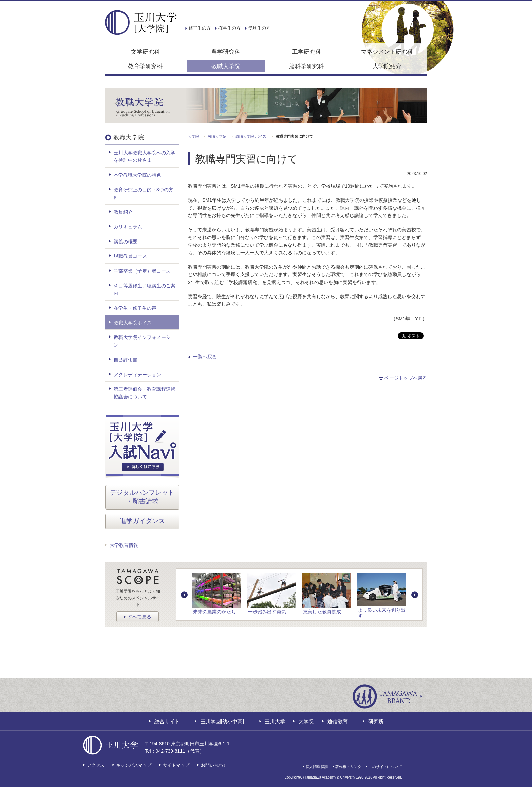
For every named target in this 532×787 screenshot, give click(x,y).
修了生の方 (200, 28)
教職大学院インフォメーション (145, 341)
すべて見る (139, 617)
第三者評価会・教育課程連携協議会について (145, 393)
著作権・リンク (348, 767)
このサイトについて (385, 767)
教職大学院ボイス (133, 323)
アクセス (96, 765)
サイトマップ (176, 765)
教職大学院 (226, 66)
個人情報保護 (317, 767)
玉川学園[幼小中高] (222, 721)
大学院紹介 (387, 66)
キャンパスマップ (134, 765)
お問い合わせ (214, 765)
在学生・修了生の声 (135, 308)
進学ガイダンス (142, 521)
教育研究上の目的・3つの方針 (144, 193)
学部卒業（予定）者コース (142, 271)
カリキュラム (128, 227)
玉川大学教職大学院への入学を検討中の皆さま (145, 156)
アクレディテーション (137, 375)
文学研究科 (145, 52)
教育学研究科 (145, 66)
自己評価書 (126, 360)
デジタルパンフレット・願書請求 (142, 497)
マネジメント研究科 (387, 52)
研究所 (376, 721)
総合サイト (167, 721)
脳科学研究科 (306, 66)
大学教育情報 (124, 545)
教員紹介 (123, 212)
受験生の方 (259, 28)
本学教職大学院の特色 (137, 175)
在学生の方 (230, 28)
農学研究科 (226, 52)
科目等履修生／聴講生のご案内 (145, 289)
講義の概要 (126, 242)
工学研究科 (307, 52)
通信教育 (338, 721)
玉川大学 (275, 721)
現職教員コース (130, 256)
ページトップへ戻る (406, 378)
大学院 (306, 721)
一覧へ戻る (205, 357)
